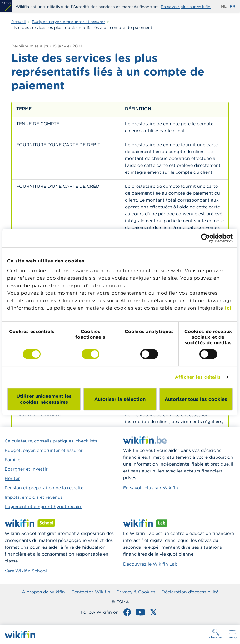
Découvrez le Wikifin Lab (150, 564)
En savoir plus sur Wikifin (151, 488)
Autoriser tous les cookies (196, 399)
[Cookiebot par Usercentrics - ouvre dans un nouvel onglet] (205, 238)
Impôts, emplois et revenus (34, 497)
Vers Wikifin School (26, 571)
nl (224, 6)
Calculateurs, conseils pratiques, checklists (51, 441)
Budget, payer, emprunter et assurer (44, 450)
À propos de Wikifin (43, 592)
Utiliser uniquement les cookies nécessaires (44, 399)
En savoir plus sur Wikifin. (186, 7)
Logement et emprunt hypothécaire (44, 507)
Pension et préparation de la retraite (44, 488)
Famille (12, 460)
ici (228, 308)
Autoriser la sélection (120, 399)
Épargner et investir (26, 469)
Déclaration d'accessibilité (190, 592)
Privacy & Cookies (136, 592)
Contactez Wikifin (91, 592)
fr (232, 6)
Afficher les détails (198, 377)
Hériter (12, 478)
